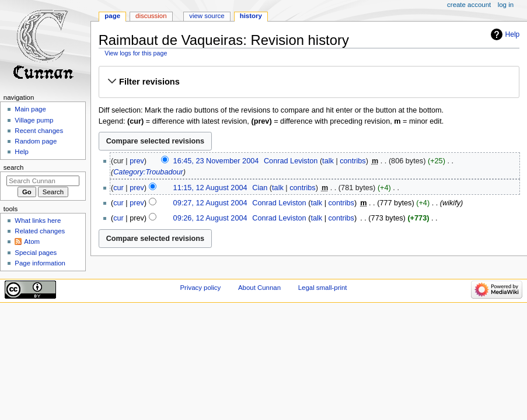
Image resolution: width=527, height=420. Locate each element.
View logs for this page (136, 53)
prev (137, 161)
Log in (506, 5)
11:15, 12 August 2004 (210, 188)
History (251, 16)
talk (328, 161)
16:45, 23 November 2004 (216, 161)
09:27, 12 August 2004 (210, 203)
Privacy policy (200, 288)
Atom (32, 242)
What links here (38, 220)
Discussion (151, 16)
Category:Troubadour (148, 172)
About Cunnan (259, 288)
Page (112, 16)
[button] (309, 82)
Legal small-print (323, 288)
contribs (353, 161)
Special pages (36, 253)
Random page (36, 141)
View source (207, 16)
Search (14, 167)
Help (513, 34)
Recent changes (39, 131)
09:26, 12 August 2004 (210, 218)
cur (118, 188)
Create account (469, 5)
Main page (30, 109)
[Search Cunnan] (43, 181)
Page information (40, 263)
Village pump (34, 120)
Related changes (40, 231)
